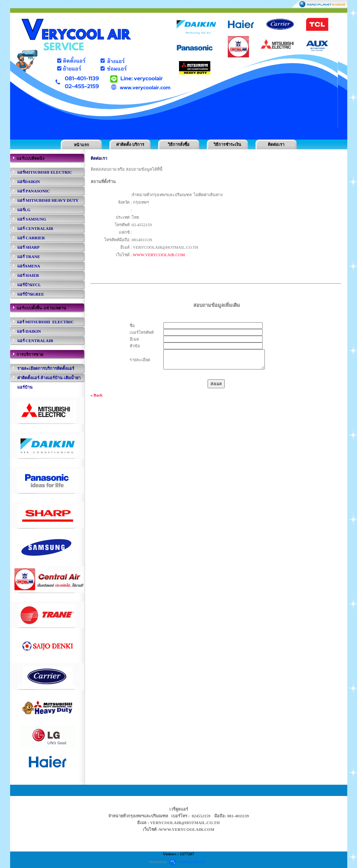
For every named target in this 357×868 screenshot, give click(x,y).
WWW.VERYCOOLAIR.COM (159, 255)
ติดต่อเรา (276, 144)
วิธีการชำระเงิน (227, 144)
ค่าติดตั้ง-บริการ (130, 144)
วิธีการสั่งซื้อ (179, 144)
